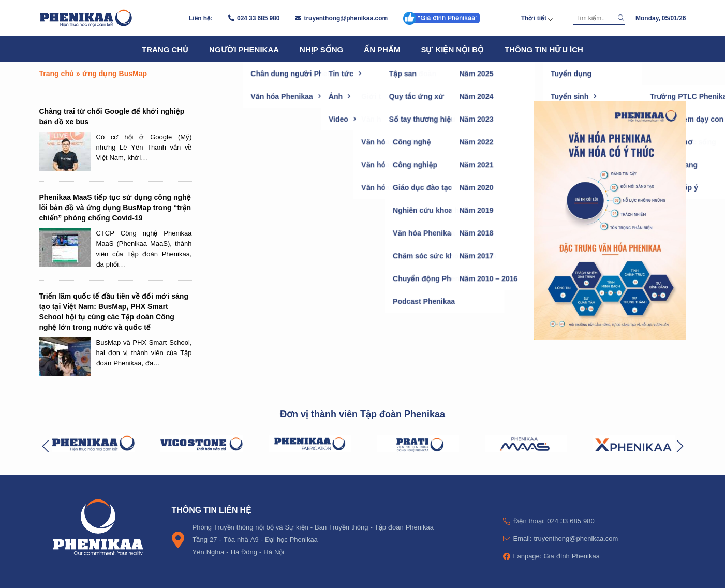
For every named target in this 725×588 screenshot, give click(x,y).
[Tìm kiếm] (594, 18)
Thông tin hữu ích (544, 49)
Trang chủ (165, 49)
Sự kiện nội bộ (452, 49)
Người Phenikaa (244, 49)
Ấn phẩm (382, 49)
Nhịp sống (321, 49)
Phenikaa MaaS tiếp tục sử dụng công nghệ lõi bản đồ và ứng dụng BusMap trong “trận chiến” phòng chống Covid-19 (115, 207)
